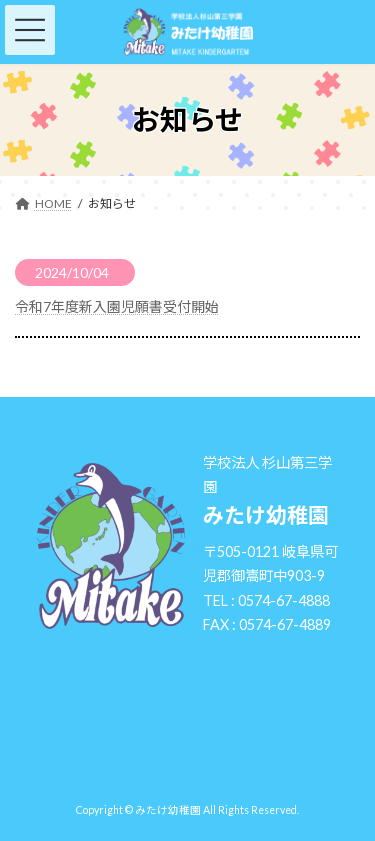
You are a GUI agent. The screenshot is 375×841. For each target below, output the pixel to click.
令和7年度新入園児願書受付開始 (117, 306)
